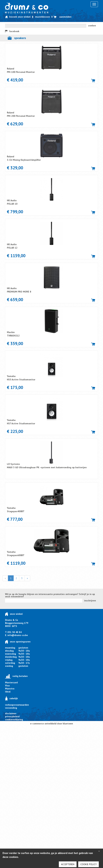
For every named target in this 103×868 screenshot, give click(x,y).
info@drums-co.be (18, 635)
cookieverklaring (14, 719)
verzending (11, 708)
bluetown (68, 724)
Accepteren (68, 864)
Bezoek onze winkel (18, 17)
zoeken (92, 26)
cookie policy (89, 864)
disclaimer (11, 713)
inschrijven (90, 601)
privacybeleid (12, 716)
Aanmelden (65, 17)
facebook (12, 31)
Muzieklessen (41, 17)
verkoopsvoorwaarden (17, 705)
